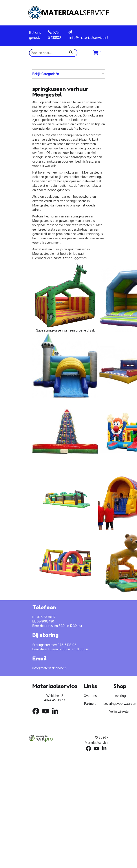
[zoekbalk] (53, 53)
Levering (120, 696)
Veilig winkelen (120, 711)
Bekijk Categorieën (69, 74)
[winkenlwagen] (97, 53)
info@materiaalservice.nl (88, 35)
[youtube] (47, 715)
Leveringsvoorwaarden (120, 704)
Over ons (90, 696)
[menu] (106, 53)
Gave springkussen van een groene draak (65, 297)
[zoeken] (71, 53)
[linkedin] (57, 715)
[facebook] (37, 715)
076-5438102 (55, 35)
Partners (90, 704)
